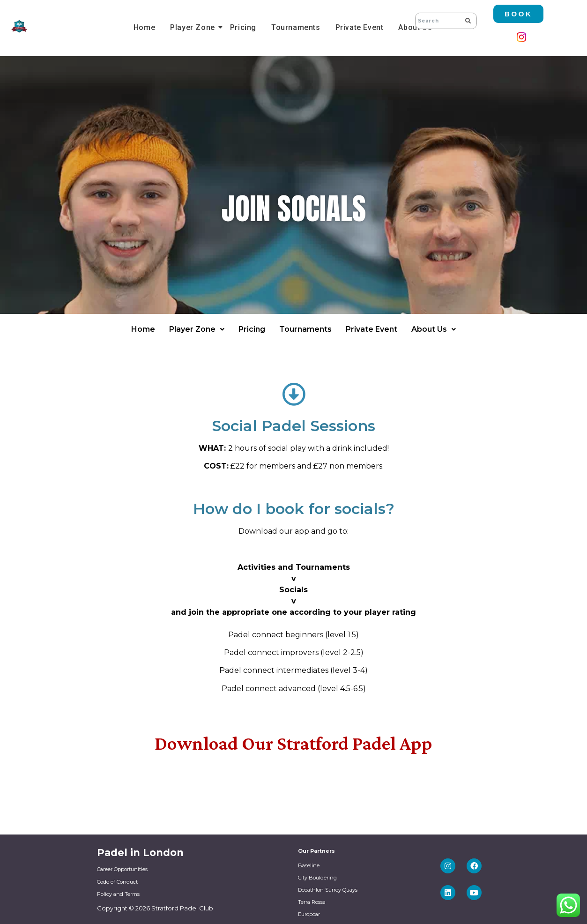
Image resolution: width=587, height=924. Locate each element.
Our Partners (316, 851)
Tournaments (296, 27)
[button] (197, 329)
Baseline (309, 865)
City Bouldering (317, 878)
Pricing (243, 27)
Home (144, 27)
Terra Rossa (312, 902)
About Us (434, 329)
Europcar (309, 914)
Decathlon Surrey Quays (328, 890)
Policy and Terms (118, 894)
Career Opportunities (122, 869)
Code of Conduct (117, 882)
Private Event (360, 27)
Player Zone (194, 27)
